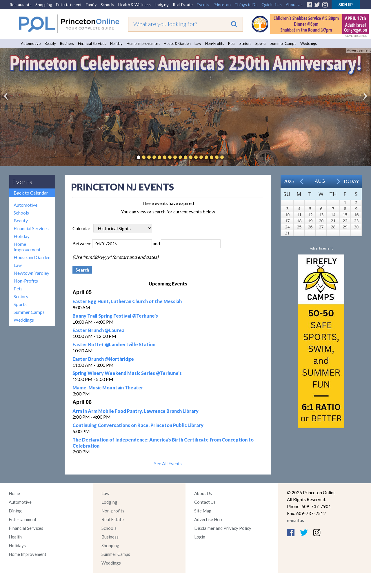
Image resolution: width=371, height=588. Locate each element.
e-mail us (295, 520)
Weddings (309, 43)
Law (198, 43)
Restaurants (20, 4)
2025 (289, 181)
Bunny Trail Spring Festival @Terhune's (115, 316)
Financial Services (92, 43)
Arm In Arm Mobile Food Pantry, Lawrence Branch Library (136, 411)
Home (14, 493)
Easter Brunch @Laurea (98, 330)
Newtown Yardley (31, 273)
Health (15, 537)
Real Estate (183, 4)
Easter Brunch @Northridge (103, 359)
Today (351, 181)
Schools (107, 4)
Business (67, 43)
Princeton (222, 4)
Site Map (203, 511)
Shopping (44, 4)
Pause (231, 157)
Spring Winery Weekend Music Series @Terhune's (127, 373)
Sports (261, 43)
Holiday (116, 43)
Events (203, 4)
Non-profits (113, 511)
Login (200, 537)
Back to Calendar (31, 193)
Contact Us (205, 502)
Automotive (31, 43)
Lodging (162, 4)
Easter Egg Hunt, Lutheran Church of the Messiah (127, 301)
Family (91, 4)
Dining (15, 511)
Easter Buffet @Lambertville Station (114, 344)
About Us (294, 4)
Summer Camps (283, 43)
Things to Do (246, 4)
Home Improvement (143, 43)
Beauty (50, 43)
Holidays (17, 545)
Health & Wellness (134, 4)
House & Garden (177, 43)
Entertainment (69, 4)
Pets (232, 43)
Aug (320, 181)
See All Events (168, 463)
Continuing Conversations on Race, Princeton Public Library (138, 425)
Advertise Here (209, 519)
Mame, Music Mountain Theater (108, 388)
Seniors (245, 43)
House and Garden (32, 257)
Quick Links (271, 4)
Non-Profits (215, 43)
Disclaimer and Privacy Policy (223, 528)
